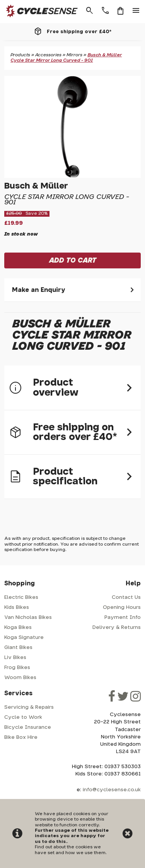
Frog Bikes (17, 668)
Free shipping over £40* (79, 32)
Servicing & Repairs (29, 707)
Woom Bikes (20, 678)
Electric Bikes (21, 597)
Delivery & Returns (117, 628)
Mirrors (74, 55)
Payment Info (123, 618)
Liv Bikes (15, 658)
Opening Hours (122, 608)
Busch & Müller (36, 186)
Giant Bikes (18, 648)
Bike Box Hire (21, 737)
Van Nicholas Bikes (28, 618)
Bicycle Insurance (28, 727)
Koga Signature (24, 638)
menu (136, 11)
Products (20, 55)
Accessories (48, 55)
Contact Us (126, 597)
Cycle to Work (23, 717)
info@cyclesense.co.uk (112, 790)
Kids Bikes (17, 608)
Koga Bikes (18, 628)
